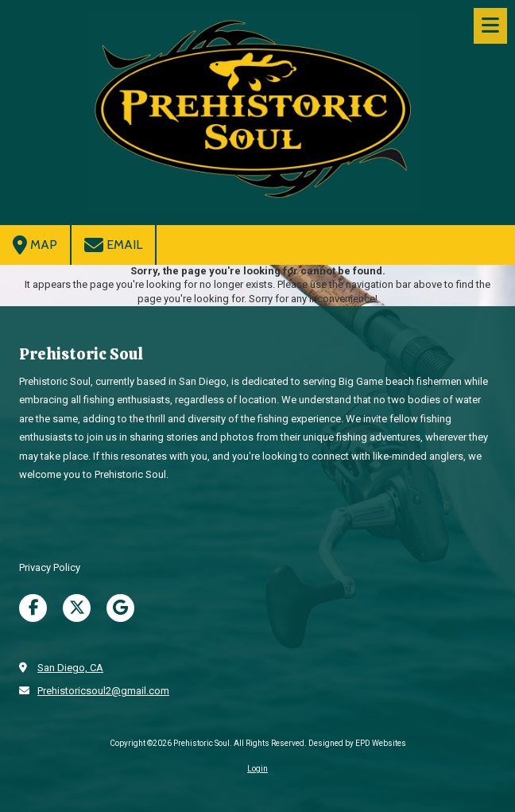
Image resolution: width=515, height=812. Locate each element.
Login (257, 769)
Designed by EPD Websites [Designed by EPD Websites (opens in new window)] (357, 743)
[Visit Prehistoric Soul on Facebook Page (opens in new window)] (33, 608)
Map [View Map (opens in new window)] (35, 245)
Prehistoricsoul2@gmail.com (103, 691)
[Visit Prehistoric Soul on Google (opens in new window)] (120, 608)
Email (113, 245)
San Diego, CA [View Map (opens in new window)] (70, 668)
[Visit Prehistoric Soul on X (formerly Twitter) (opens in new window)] (77, 608)
